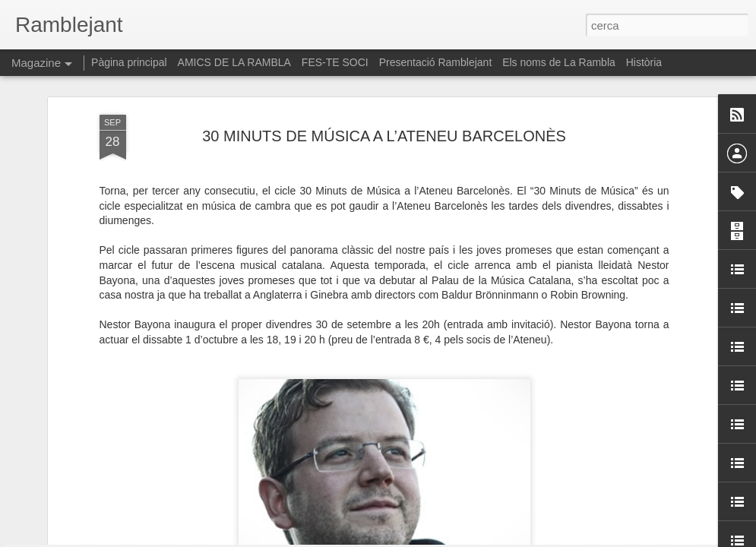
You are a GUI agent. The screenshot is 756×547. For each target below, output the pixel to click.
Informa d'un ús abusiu (507, 539)
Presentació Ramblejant (436, 62)
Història (644, 62)
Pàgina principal (129, 62)
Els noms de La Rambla (559, 62)
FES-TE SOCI (335, 62)
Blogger (446, 539)
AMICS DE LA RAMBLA (234, 62)
